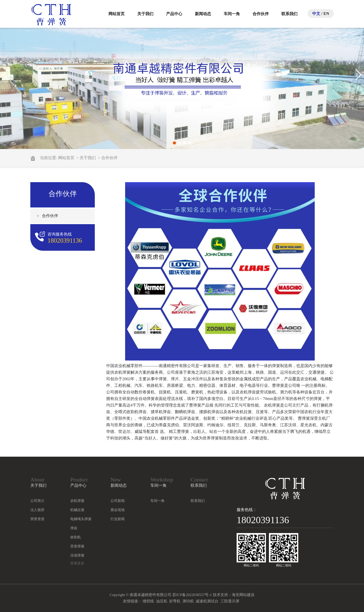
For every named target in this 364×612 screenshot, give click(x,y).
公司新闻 (118, 501)
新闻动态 (203, 14)
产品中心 (174, 14)
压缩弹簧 (77, 555)
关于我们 (145, 14)
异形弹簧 (77, 546)
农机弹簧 (77, 501)
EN (326, 14)
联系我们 (289, 14)
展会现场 (118, 510)
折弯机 (175, 601)
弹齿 (74, 528)
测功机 (188, 601)
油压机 (162, 601)
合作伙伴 (261, 14)
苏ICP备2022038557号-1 (192, 595)
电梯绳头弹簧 (81, 519)
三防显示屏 (230, 601)
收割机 (76, 537)
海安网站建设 (243, 595)
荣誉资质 (37, 519)
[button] (174, 143)
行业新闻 (118, 519)
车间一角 (232, 14)
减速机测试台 (207, 601)
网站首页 (117, 14)
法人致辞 (37, 510)
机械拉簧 (77, 510)
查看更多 (77, 563)
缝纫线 (148, 601)
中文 (316, 14)
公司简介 (37, 501)
